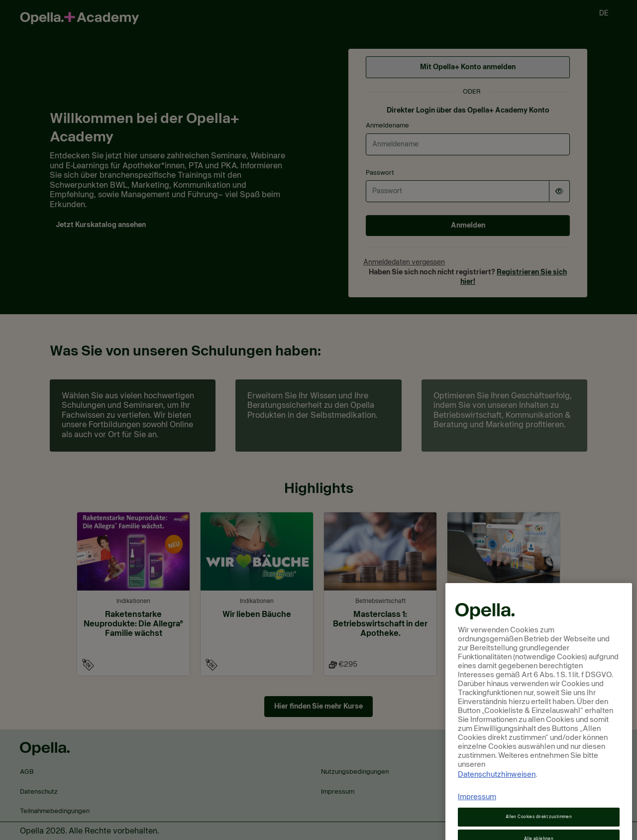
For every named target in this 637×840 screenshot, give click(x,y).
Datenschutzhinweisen (497, 791)
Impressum (477, 813)
